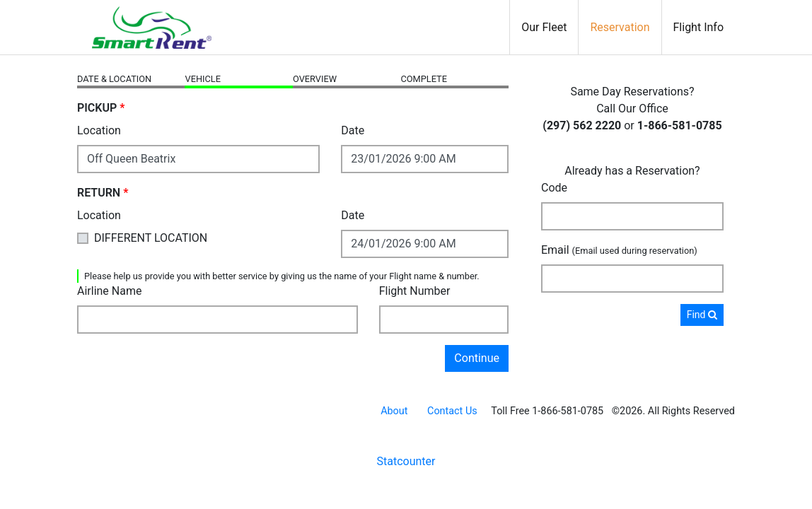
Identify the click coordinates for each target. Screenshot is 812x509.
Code (554, 188)
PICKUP (101, 108)
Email (619, 250)
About (394, 411)
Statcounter (406, 461)
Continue (477, 358)
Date (353, 130)
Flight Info (699, 27)
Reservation (620, 27)
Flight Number (415, 291)
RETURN (103, 193)
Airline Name (109, 291)
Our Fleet (544, 27)
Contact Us (452, 411)
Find (702, 315)
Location (99, 130)
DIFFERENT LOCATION (151, 238)
